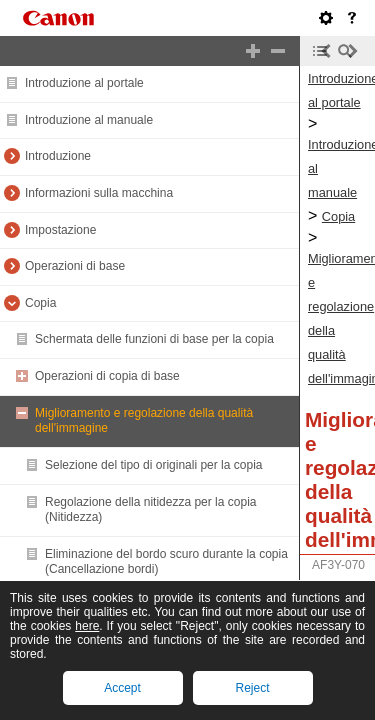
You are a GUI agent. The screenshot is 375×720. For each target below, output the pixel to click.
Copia (40, 303)
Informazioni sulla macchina (99, 193)
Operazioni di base (75, 266)
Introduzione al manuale (89, 120)
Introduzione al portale (84, 83)
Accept (122, 688)
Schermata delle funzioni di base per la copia (154, 339)
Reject (252, 688)
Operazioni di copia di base (107, 376)
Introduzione (58, 156)
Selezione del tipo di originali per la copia (153, 465)
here (87, 626)
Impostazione (60, 230)
